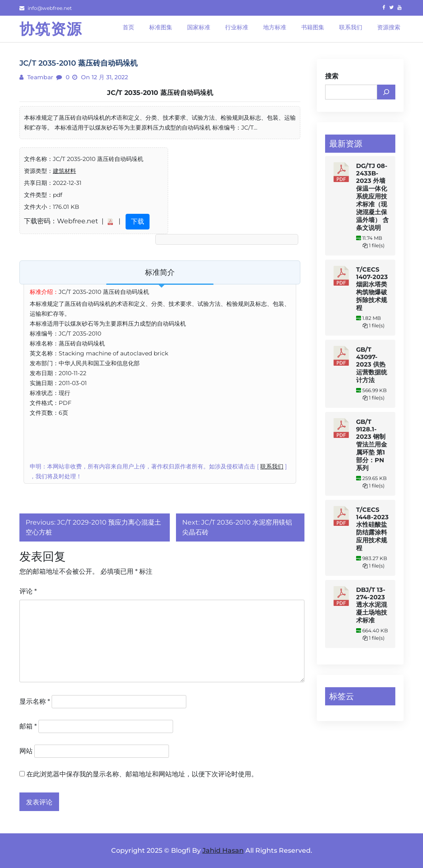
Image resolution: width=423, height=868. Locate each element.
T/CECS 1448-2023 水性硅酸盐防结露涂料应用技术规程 (372, 529)
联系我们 (272, 466)
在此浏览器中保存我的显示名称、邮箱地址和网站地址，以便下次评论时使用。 (142, 774)
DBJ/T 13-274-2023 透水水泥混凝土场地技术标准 (372, 605)
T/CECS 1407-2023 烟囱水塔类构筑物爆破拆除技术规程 (372, 289)
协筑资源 (51, 29)
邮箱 (28, 726)
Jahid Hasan (223, 850)
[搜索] (386, 92)
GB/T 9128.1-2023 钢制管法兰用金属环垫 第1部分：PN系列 (372, 445)
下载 (138, 221)
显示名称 (35, 701)
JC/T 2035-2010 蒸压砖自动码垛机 (160, 93)
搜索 (332, 76)
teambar (39, 77)
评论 (28, 591)
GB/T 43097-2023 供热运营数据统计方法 (372, 365)
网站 (26, 751)
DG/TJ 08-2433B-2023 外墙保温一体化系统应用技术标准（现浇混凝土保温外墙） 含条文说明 (372, 197)
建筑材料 (64, 171)
